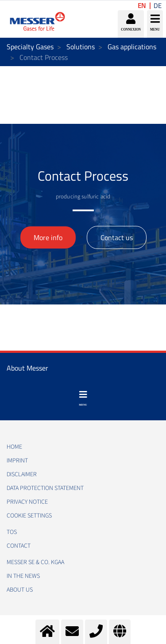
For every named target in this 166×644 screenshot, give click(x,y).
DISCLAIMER (22, 474)
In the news (23, 576)
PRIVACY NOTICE (27, 502)
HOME (14, 447)
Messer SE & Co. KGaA (35, 562)
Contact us (117, 237)
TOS (12, 532)
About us (20, 590)
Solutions (81, 47)
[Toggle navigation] (83, 399)
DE (158, 6)
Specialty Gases (30, 47)
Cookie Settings (29, 516)
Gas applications (132, 47)
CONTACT (19, 546)
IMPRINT (17, 461)
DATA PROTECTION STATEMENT (45, 488)
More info (48, 237)
